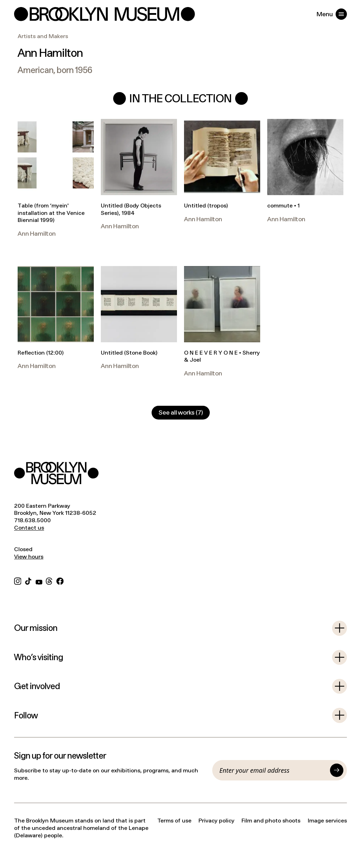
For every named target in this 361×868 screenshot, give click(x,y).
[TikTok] (28, 580)
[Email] (273, 770)
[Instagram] (18, 580)
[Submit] (337, 770)
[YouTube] (39, 580)
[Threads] (49, 580)
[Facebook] (60, 580)
